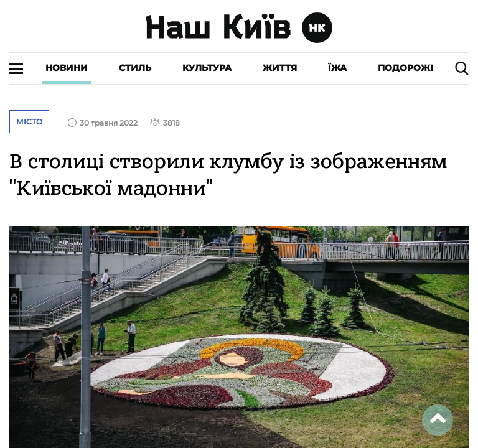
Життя (280, 68)
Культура (207, 68)
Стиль (135, 68)
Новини (67, 68)
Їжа (337, 68)
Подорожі (405, 68)
